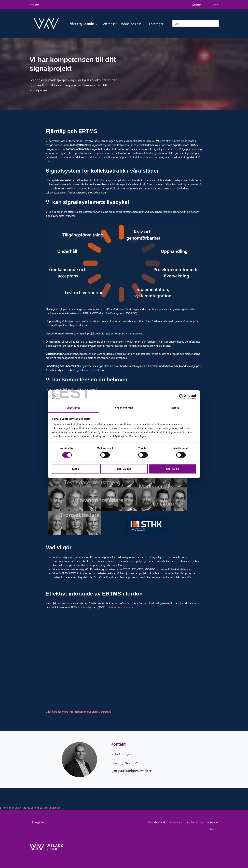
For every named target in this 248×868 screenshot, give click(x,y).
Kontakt (197, 5)
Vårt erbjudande (82, 23)
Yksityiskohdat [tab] (124, 408)
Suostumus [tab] (73, 408)
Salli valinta (124, 469)
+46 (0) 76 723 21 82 (128, 763)
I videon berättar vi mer (120, 607)
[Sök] (196, 23)
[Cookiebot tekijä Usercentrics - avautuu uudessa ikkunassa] (181, 397)
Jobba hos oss (131, 23)
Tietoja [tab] (175, 408)
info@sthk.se (40, 822)
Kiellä (75, 469)
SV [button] (215, 5)
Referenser (109, 23)
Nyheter (34, 5)
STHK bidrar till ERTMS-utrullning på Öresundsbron (30, 807)
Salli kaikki (173, 469)
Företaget (157, 23)
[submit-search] (216, 23)
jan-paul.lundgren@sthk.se (132, 770)
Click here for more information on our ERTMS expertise (78, 712)
